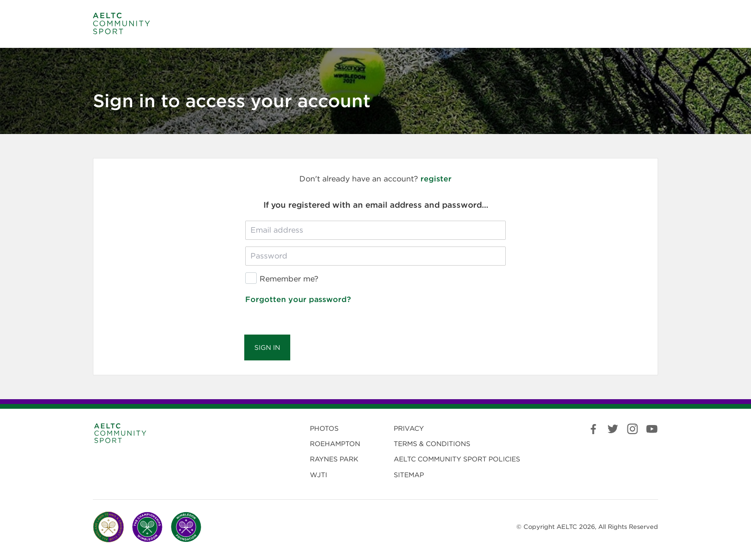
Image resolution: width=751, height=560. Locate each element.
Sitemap (409, 475)
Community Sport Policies (457, 459)
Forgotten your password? (298, 299)
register (436, 179)
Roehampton (335, 444)
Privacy (409, 428)
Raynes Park (334, 459)
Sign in (267, 347)
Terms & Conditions (432, 444)
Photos (324, 428)
